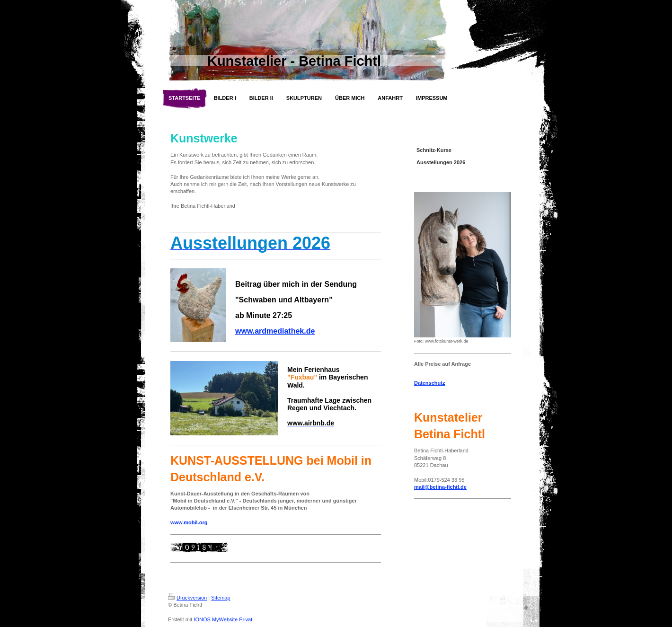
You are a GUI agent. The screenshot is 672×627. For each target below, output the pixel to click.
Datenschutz (429, 383)
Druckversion (187, 598)
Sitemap (221, 598)
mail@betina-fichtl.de (440, 487)
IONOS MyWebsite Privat (223, 619)
